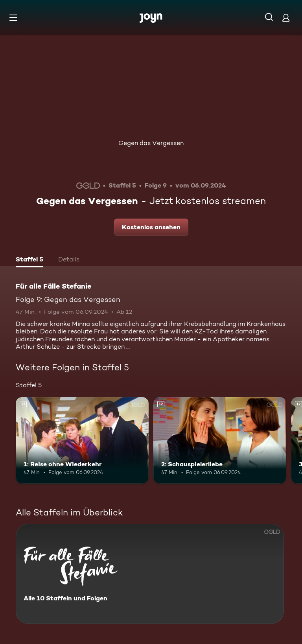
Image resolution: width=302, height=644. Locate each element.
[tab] (29, 260)
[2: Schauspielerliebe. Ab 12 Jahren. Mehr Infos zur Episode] (220, 440)
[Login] (286, 17)
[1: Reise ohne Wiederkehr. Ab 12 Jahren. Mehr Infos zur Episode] (82, 440)
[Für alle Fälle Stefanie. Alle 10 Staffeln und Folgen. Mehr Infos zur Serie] (150, 574)
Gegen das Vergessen (151, 143)
